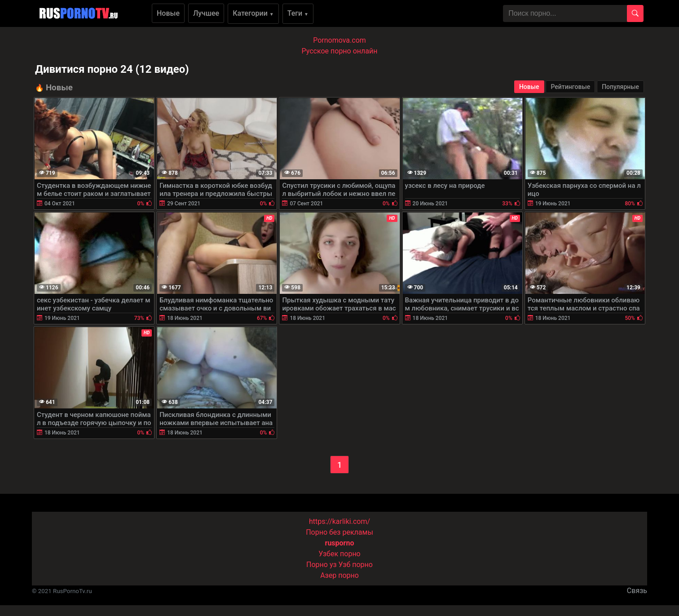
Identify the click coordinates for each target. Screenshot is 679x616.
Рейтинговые (570, 87)
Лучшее (206, 13)
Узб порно (356, 565)
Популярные (620, 87)
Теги (298, 13)
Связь (637, 591)
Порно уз (322, 565)
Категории (253, 13)
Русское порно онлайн (340, 51)
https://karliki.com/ (339, 521)
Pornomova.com (339, 40)
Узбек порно (339, 554)
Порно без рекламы (339, 532)
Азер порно (339, 575)
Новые (168, 13)
